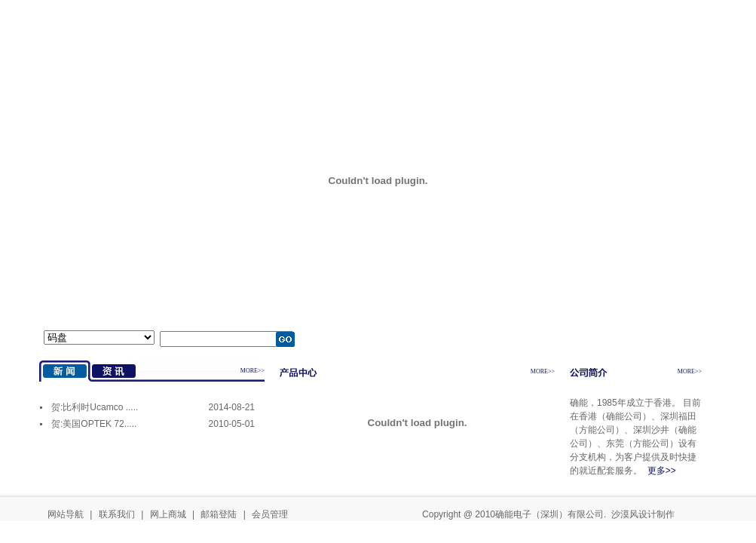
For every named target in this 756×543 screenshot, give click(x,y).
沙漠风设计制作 (643, 514)
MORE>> (253, 371)
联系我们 (117, 514)
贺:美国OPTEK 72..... (94, 424)
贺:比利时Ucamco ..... (95, 407)
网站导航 (66, 514)
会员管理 (270, 514)
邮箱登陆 (219, 514)
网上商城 (168, 514)
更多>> (662, 471)
